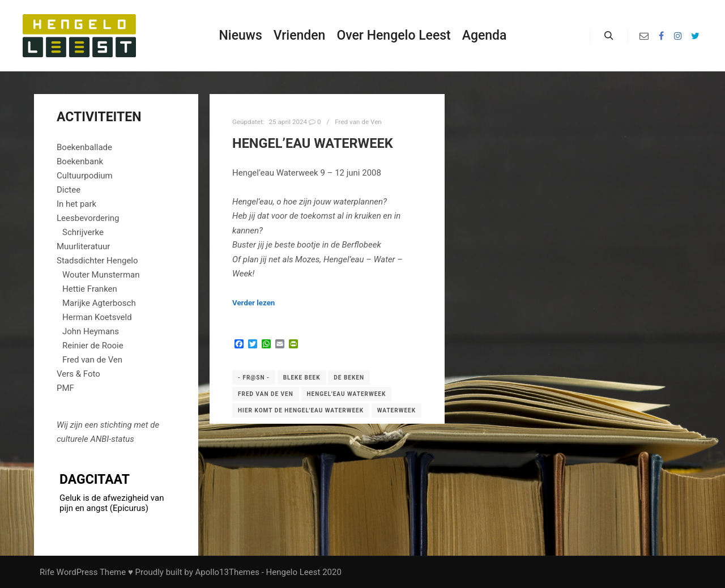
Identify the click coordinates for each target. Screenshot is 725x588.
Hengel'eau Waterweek (347, 394)
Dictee (69, 190)
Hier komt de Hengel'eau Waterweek (301, 410)
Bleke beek (302, 378)
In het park (76, 204)
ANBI (99, 439)
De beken (349, 378)
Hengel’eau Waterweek (313, 143)
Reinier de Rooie (93, 346)
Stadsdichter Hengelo (97, 261)
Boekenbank (80, 161)
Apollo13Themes (227, 572)
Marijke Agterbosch (99, 303)
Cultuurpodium (85, 176)
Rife (47, 572)
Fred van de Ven (358, 122)
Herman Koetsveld (97, 317)
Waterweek (396, 410)
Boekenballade (84, 147)
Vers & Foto (78, 374)
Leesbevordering (88, 218)
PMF (65, 388)
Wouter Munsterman (101, 275)
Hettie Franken (90, 289)
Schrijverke (83, 232)
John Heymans (91, 331)
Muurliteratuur (83, 246)
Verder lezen (253, 303)
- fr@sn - (254, 378)
